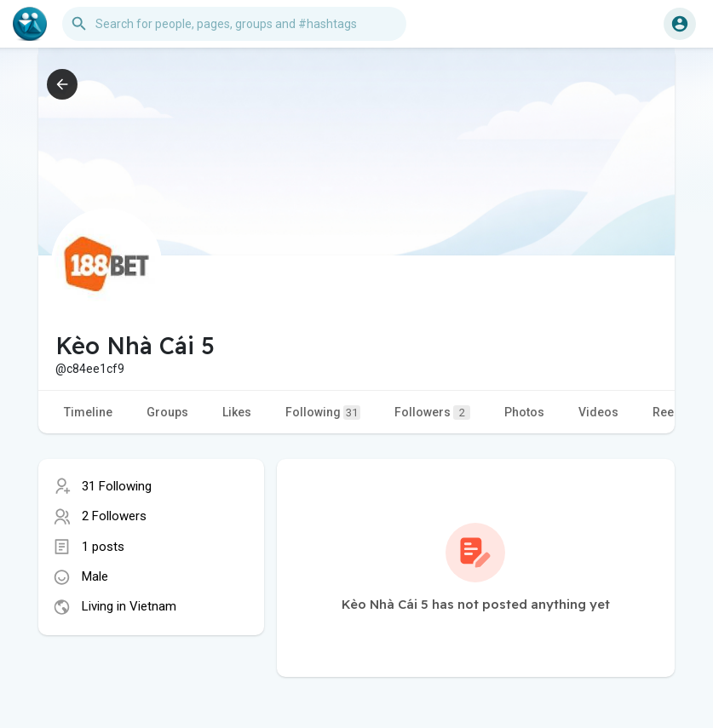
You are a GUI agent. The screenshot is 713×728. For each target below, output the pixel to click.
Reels (668, 412)
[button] (234, 24)
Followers (432, 413)
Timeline (88, 412)
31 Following (117, 486)
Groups (167, 412)
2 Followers (114, 516)
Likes (237, 412)
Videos (598, 412)
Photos (524, 412)
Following (323, 413)
